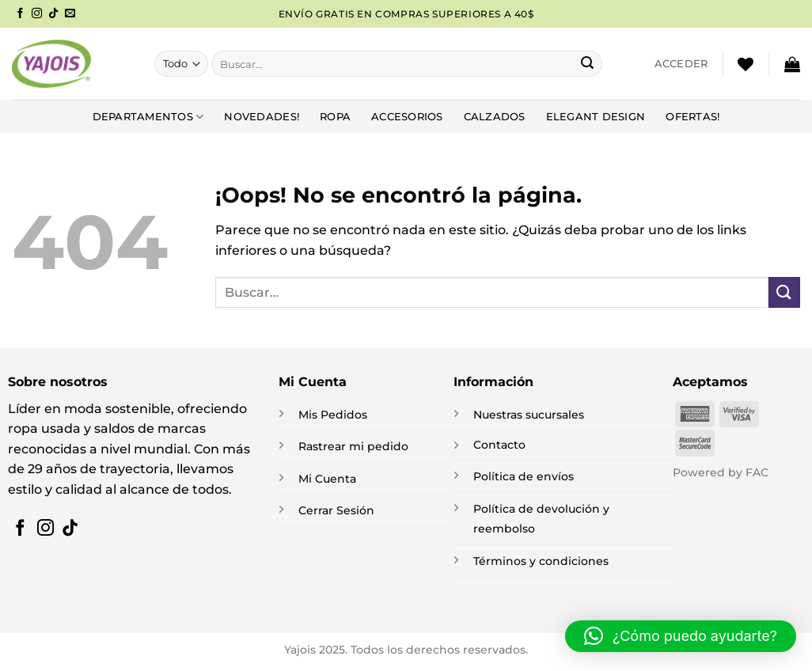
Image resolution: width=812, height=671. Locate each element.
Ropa (335, 117)
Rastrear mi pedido (353, 446)
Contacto (499, 445)
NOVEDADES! (262, 117)
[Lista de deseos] (746, 64)
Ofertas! (692, 117)
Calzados (495, 117)
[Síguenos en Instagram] (37, 14)
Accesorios (407, 117)
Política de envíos (524, 476)
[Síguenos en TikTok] (53, 14)
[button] (681, 64)
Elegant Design (596, 117)
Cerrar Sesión (336, 510)
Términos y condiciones (541, 561)
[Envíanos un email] (70, 14)
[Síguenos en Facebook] (20, 14)
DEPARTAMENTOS (148, 117)
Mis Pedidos (333, 415)
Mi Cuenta (327, 479)
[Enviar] (587, 64)
